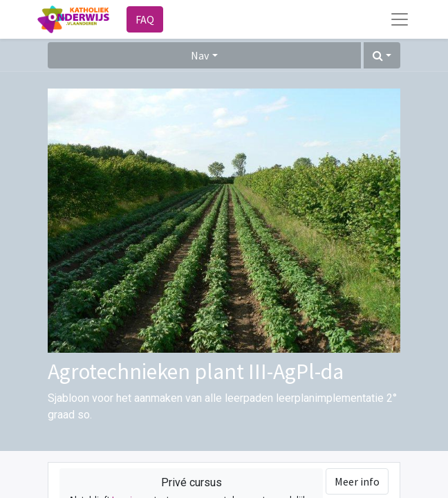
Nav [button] (200, 55)
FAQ (145, 19)
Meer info (357, 481)
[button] (382, 55)
